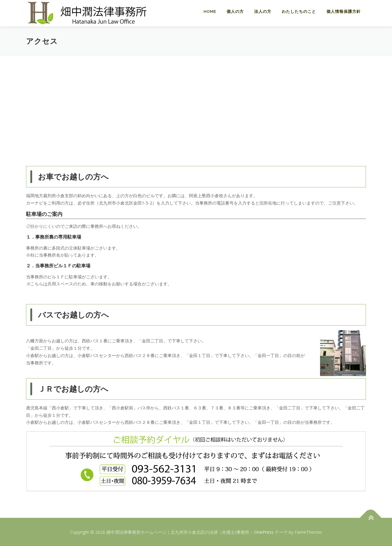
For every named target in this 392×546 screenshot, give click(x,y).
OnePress (264, 531)
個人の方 (235, 11)
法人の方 (263, 11)
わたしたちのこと (299, 11)
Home (210, 11)
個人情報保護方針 (344, 11)
